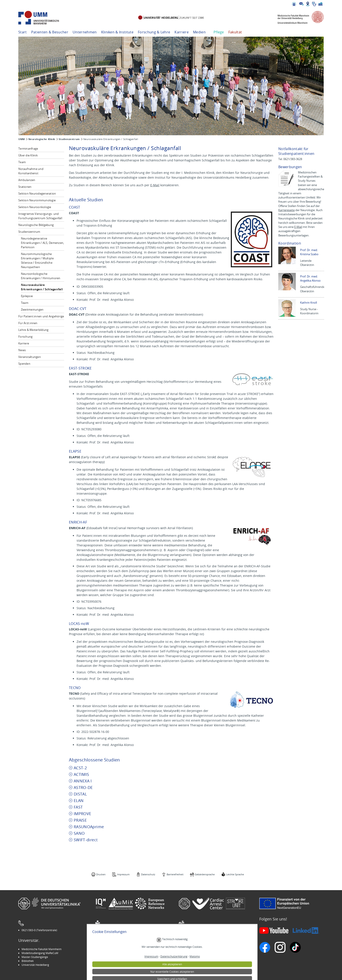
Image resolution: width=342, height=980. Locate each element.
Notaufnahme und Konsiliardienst (31, 171)
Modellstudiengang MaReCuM (40, 953)
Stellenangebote (192, 949)
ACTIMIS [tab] (81, 774)
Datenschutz (148, 874)
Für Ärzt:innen (28, 323)
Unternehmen (85, 32)
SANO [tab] (79, 833)
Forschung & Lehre (154, 32)
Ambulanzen (27, 180)
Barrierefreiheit (175, 874)
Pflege (219, 32)
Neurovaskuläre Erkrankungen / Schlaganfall (42, 287)
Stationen (25, 187)
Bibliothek (28, 961)
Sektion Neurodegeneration (37, 193)
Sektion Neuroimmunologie (37, 200)
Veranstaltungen (30, 357)
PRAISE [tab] (80, 820)
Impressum (123, 874)
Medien (199, 32)
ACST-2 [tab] (80, 768)
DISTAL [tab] (80, 794)
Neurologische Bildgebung (36, 225)
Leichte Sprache (235, 874)
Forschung (25, 337)
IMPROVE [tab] (82, 814)
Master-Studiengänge (35, 957)
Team (22, 162)
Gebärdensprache (205, 874)
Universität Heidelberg (35, 965)
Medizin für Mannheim (112, 961)
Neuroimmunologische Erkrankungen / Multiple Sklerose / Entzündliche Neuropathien (37, 260)
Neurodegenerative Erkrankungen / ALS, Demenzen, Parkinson (43, 243)
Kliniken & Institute (117, 32)
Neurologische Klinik (42, 139)
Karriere (182, 32)
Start (23, 32)
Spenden (24, 364)
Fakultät (235, 32)
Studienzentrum (69, 139)
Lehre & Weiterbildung (33, 330)
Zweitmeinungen (32, 310)
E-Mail (155, 185)
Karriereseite (286, 210)
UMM (22, 139)
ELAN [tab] (79, 801)
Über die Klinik (28, 155)
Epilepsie (27, 296)
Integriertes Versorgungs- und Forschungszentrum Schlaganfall (40, 216)
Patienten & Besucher (50, 32)
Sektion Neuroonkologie (35, 207)
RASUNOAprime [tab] (89, 827)
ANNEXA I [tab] (83, 781)
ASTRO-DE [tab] (83, 788)
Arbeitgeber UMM (109, 949)
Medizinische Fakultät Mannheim (42, 949)
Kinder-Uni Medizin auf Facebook (118, 957)
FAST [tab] (78, 807)
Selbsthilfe (188, 957)
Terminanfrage (28, 149)
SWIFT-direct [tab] (86, 840)
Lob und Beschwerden (195, 961)
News (22, 350)
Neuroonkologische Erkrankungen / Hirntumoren (41, 276)
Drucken (101, 874)
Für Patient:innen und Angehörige (41, 316)
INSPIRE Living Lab (109, 953)
